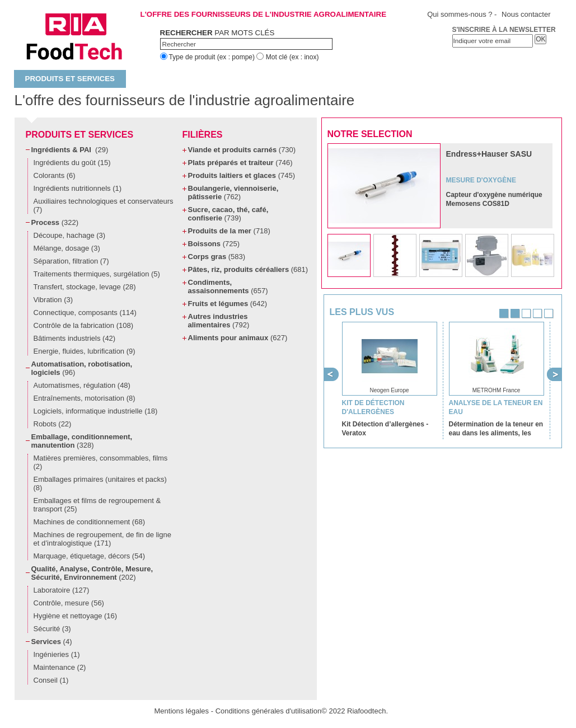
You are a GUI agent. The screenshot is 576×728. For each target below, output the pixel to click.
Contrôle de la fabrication (84, 325)
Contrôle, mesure (69, 603)
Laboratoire (62, 590)
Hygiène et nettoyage (76, 616)
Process (55, 222)
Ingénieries (57, 654)
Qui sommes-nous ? (460, 14)
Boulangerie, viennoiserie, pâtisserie (233, 192)
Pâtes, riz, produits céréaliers (248, 269)
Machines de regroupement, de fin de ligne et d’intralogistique (102, 539)
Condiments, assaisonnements (228, 286)
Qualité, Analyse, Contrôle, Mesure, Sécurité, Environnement (92, 573)
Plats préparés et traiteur (240, 163)
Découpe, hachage (70, 235)
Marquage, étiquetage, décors (89, 556)
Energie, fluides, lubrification (85, 351)
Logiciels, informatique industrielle (96, 411)
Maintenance (60, 667)
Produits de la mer (229, 231)
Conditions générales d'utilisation (269, 711)
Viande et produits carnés (242, 150)
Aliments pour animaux (238, 338)
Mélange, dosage (67, 248)
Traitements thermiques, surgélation (97, 274)
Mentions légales (182, 711)
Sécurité (52, 629)
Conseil (51, 680)
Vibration (53, 300)
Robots (53, 424)
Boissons (214, 244)
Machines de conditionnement (89, 522)
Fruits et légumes (228, 304)
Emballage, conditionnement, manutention (82, 441)
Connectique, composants (85, 313)
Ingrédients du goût (72, 163)
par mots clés (217, 33)
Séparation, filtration (71, 261)
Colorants (55, 175)
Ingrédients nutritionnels (78, 188)
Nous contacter (526, 14)
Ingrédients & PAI (70, 150)
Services (52, 642)
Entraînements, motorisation (85, 398)
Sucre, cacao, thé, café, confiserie (228, 214)
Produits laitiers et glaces (242, 175)
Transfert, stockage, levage (85, 287)
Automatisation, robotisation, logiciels (82, 368)
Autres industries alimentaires (219, 321)
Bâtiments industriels (75, 338)
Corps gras (217, 257)
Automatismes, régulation (82, 385)
